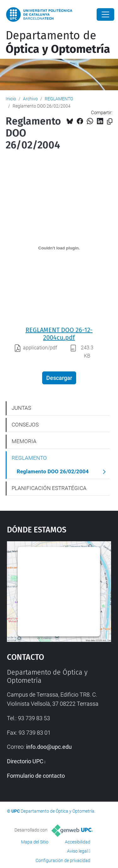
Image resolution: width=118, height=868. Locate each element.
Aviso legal (77, 851)
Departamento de (58, 42)
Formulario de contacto (36, 776)
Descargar (59, 378)
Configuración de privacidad (63, 860)
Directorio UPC (25, 761)
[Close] (105, 14)
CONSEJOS (25, 425)
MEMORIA (24, 441)
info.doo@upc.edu (49, 747)
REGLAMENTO (59, 99)
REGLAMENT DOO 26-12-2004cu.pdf (59, 334)
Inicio (11, 99)
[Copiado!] (110, 122)
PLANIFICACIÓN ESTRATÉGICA (49, 488)
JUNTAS (21, 408)
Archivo (30, 99)
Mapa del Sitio (35, 842)
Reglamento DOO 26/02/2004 (53, 471)
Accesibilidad (78, 842)
